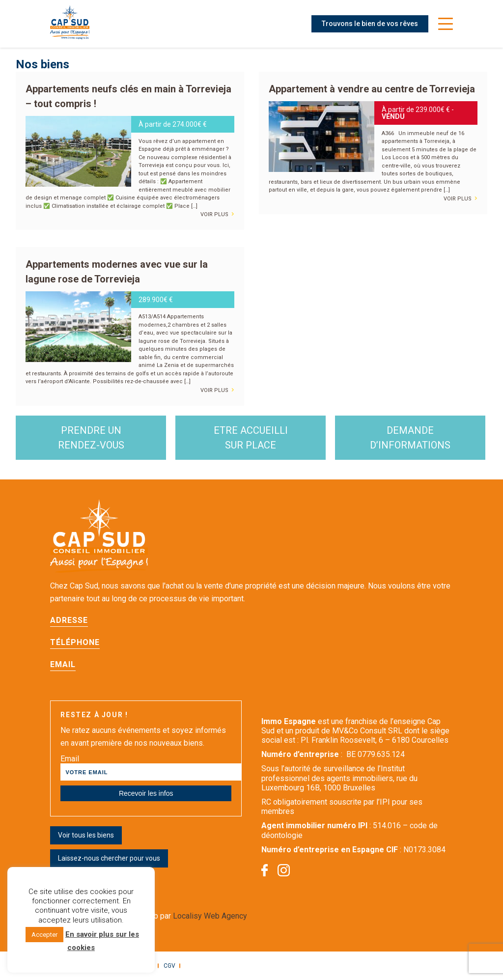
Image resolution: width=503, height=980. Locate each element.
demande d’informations (410, 438)
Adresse (69, 620)
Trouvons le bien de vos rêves (370, 24)
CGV (169, 966)
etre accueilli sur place (251, 438)
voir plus (217, 213)
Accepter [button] (44, 935)
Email (63, 664)
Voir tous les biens (86, 835)
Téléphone (75, 642)
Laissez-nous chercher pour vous (109, 858)
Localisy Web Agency (210, 916)
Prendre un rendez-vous (91, 438)
